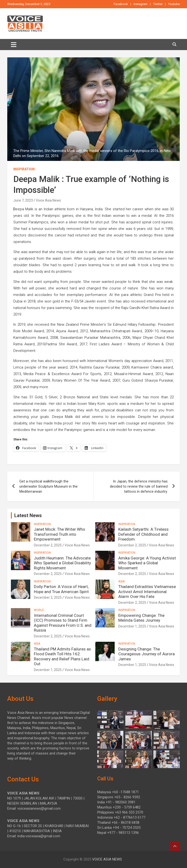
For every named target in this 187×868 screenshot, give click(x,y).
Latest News (28, 515)
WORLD (39, 610)
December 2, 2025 (48, 545)
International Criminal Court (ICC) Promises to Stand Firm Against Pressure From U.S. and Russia (63, 623)
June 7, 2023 (23, 200)
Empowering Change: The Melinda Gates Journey (141, 618)
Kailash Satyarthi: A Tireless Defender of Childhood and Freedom (143, 534)
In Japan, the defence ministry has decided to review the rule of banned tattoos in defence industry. (139, 486)
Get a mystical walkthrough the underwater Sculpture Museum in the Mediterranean (49, 486)
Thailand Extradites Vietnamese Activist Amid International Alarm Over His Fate (147, 592)
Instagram (141, 4)
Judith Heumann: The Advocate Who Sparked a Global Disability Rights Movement (62, 563)
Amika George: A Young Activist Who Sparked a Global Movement (147, 563)
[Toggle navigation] (14, 45)
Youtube (174, 4)
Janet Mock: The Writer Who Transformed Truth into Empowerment (60, 534)
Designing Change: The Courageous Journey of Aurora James (146, 654)
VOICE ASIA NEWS (107, 859)
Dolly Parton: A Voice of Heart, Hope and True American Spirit (61, 589)
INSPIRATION (24, 169)
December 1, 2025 (132, 626)
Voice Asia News (48, 200)
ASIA (121, 581)
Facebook (121, 4)
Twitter (158, 4)
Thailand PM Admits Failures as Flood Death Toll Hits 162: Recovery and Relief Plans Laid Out (62, 656)
